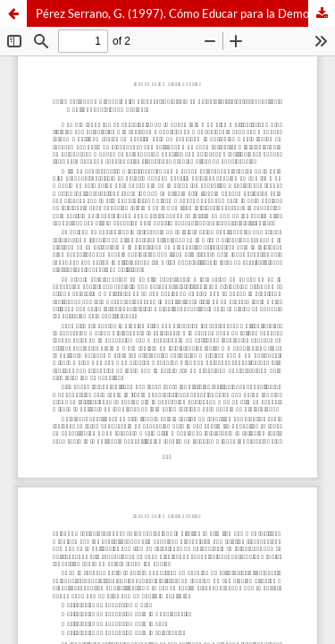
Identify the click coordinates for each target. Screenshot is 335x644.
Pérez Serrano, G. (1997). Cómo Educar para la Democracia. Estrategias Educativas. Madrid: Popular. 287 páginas (185, 13)
